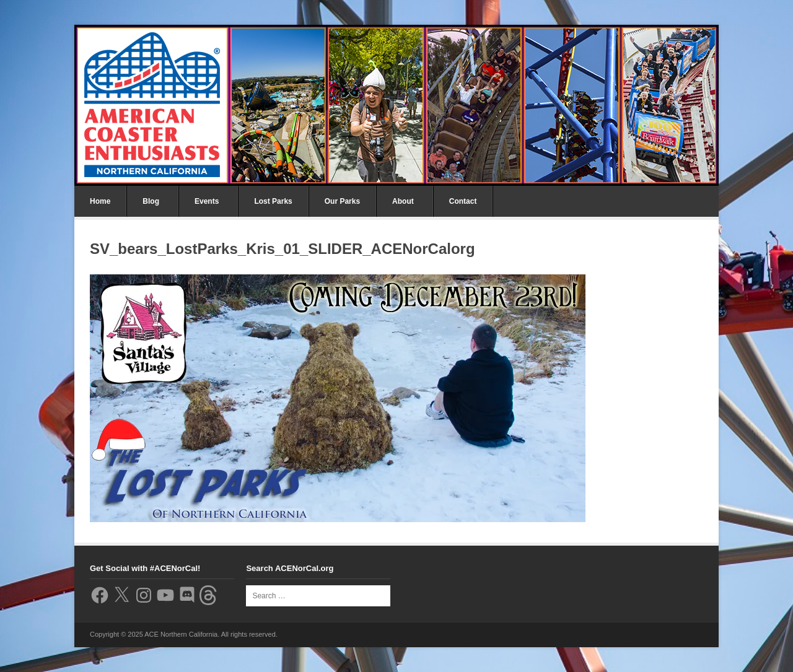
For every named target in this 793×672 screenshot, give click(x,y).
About (403, 201)
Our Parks (342, 201)
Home (100, 201)
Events (207, 201)
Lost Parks (273, 201)
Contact (463, 201)
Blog (151, 201)
